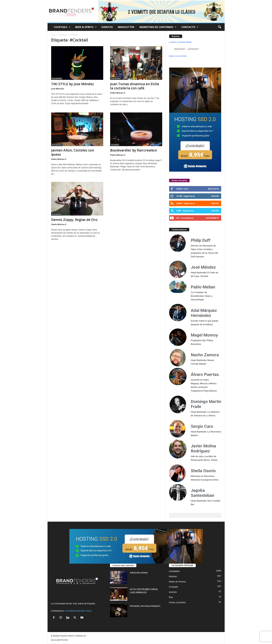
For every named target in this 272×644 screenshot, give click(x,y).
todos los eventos (178, 56)
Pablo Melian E (118, 93)
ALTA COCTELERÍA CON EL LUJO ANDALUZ (144, 591)
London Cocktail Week (180, 42)
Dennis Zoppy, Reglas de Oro (74, 220)
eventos (173, 592)
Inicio (53, 35)
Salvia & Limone (139, 573)
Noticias (173, 576)
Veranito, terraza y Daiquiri (145, 606)
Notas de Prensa (177, 582)
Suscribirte (212, 218)
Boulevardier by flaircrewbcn (134, 150)
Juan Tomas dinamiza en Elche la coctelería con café (135, 86)
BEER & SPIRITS (86, 27)
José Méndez (58, 89)
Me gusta (213, 189)
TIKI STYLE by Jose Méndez (73, 84)
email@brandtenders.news (78, 611)
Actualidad (57, 78)
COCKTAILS (62, 27)
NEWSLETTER (126, 27)
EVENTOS (107, 27)
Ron (171, 597)
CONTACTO (190, 27)
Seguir (215, 196)
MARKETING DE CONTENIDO (158, 27)
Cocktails (115, 145)
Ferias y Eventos (177, 602)
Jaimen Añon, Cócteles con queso (73, 152)
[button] (219, 27)
